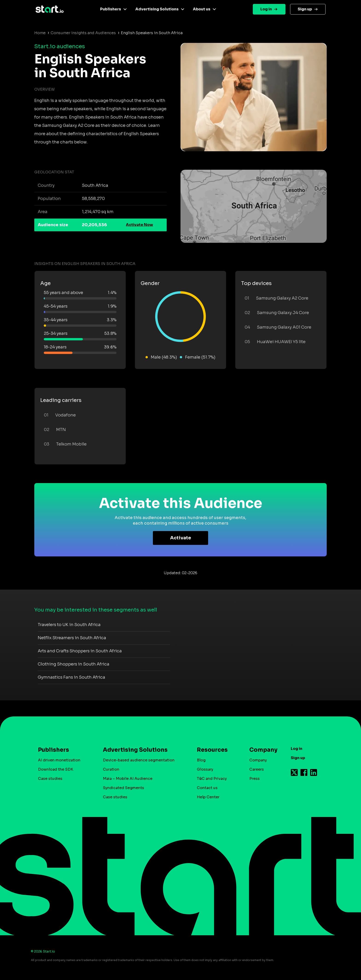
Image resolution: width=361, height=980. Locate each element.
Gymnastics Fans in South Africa (71, 677)
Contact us (207, 788)
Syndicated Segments (124, 788)
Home (40, 33)
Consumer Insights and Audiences (83, 33)
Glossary (205, 769)
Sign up (305, 9)
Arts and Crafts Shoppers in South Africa (80, 651)
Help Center (208, 797)
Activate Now (140, 225)
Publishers (111, 9)
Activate (181, 538)
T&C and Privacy (212, 779)
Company (261, 750)
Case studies (50, 779)
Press (255, 779)
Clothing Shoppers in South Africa (74, 664)
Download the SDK (56, 769)
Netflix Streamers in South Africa (72, 638)
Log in (266, 9)
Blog (201, 760)
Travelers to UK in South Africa (69, 625)
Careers (257, 769)
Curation (111, 769)
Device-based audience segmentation (139, 760)
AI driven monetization (59, 760)
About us (202, 9)
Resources (212, 750)
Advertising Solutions (157, 9)
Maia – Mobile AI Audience (128, 779)
